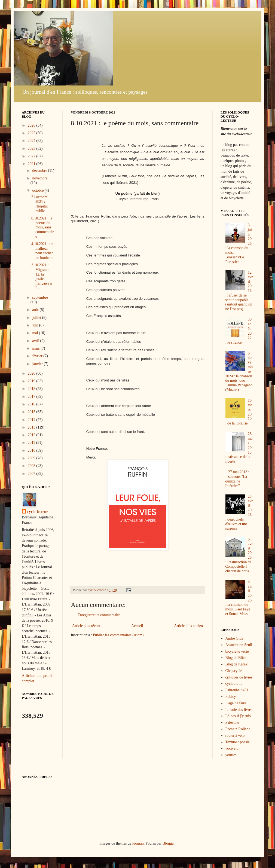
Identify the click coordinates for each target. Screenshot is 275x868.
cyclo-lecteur (38, 512)
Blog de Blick (236, 658)
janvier (38, 364)
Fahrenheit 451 (237, 690)
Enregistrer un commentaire (99, 615)
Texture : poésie (238, 742)
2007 (32, 474)
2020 (32, 373)
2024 (32, 141)
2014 (32, 420)
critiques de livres (239, 677)
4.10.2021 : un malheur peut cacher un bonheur (42, 251)
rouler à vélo (235, 736)
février (38, 356)
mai (36, 333)
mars (36, 348)
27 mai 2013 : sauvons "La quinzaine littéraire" (237, 479)
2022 (32, 156)
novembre (40, 178)
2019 (32, 381)
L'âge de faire (236, 703)
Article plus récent (86, 626)
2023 (32, 149)
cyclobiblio (234, 684)
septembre (40, 297)
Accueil (137, 626)
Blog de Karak (237, 664)
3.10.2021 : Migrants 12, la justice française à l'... (42, 276)
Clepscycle (234, 671)
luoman (138, 843)
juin (36, 325)
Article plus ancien (188, 626)
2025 (32, 133)
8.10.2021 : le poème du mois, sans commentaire (42, 227)
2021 (32, 164)
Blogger (169, 843)
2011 (32, 443)
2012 (32, 435)
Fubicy (231, 697)
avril (36, 341)
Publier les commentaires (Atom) (118, 635)
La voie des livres (239, 710)
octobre (38, 190)
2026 (32, 125)
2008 (32, 466)
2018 (32, 389)
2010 (32, 450)
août (36, 310)
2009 (32, 458)
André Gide (234, 638)
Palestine (232, 722)
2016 (32, 404)
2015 (32, 412)
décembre (40, 171)
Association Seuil (239, 645)
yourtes (231, 755)
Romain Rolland (238, 729)
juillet (37, 318)
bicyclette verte (237, 651)
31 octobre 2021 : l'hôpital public (39, 204)
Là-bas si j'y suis (238, 716)
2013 (32, 427)
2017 (32, 397)
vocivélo (232, 748)
